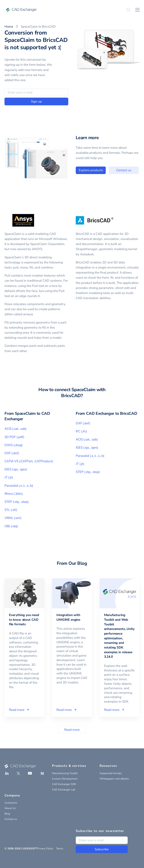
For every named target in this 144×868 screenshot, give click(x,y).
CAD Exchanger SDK (64, 784)
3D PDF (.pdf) (14, 437)
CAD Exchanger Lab (64, 790)
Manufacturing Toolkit (65, 773)
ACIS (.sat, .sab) (15, 429)
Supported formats (111, 773)
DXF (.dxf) (12, 453)
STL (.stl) (11, 510)
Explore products (109, 170)
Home (9, 27)
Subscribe (102, 849)
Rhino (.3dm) (14, 494)
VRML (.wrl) (13, 518)
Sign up (36, 101)
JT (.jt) (9, 477)
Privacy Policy (45, 849)
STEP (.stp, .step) (16, 502)
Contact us (11, 819)
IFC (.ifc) (81, 431)
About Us (10, 808)
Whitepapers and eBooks (114, 779)
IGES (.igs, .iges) (16, 469)
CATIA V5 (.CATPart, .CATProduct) (29, 461)
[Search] (128, 10)
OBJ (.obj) (11, 526)
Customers (11, 803)
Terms (60, 849)
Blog (7, 814)
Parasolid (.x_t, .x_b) (19, 486)
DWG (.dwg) (13, 445)
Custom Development (65, 779)
